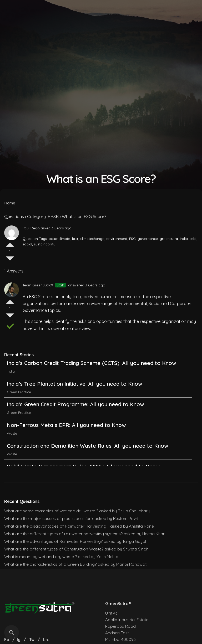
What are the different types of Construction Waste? (54, 549)
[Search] (12, 632)
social (27, 244)
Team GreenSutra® (38, 285)
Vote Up (10, 243)
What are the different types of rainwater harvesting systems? (63, 534)
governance (148, 239)
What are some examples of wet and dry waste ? (51, 511)
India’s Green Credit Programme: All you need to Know (75, 409)
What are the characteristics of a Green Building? (50, 564)
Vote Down (10, 261)
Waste (12, 438)
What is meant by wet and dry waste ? (41, 557)
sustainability (45, 244)
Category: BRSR (43, 217)
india (184, 239)
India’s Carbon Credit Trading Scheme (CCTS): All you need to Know (91, 368)
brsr (75, 239)
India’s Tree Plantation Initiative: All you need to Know (75, 388)
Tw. (32, 640)
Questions (14, 217)
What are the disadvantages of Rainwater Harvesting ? (57, 526)
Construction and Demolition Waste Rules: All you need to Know (87, 450)
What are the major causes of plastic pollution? (49, 518)
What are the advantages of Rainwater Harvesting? (53, 541)
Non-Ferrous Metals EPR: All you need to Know (66, 430)
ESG (132, 239)
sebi (193, 239)
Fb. (8, 640)
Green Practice (19, 397)
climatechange (92, 239)
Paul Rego (31, 228)
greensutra (169, 239)
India (11, 376)
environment (117, 239)
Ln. (46, 640)
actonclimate (59, 239)
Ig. (19, 640)
